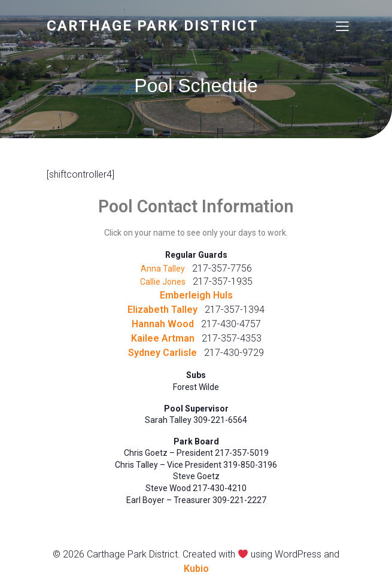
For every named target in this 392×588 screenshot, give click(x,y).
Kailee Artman (163, 338)
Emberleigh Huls (196, 295)
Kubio (196, 569)
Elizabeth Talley (162, 310)
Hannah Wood (163, 324)
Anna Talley (163, 269)
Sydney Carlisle (162, 353)
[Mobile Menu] (343, 26)
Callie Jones (163, 282)
